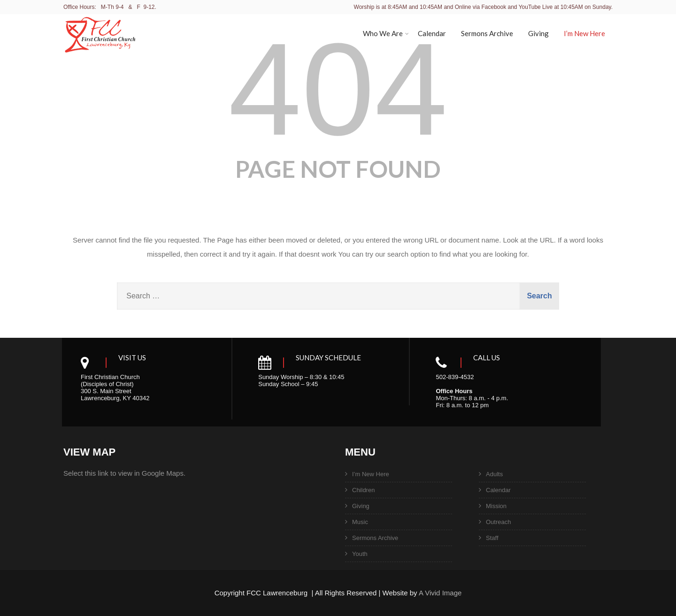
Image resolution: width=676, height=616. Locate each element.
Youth (360, 554)
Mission (496, 506)
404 (338, 89)
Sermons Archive (487, 33)
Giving (538, 33)
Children (363, 490)
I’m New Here (584, 33)
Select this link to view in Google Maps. (124, 473)
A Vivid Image (440, 593)
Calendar (432, 33)
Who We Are (386, 33)
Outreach (498, 522)
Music (360, 522)
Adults (494, 474)
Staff (492, 538)
